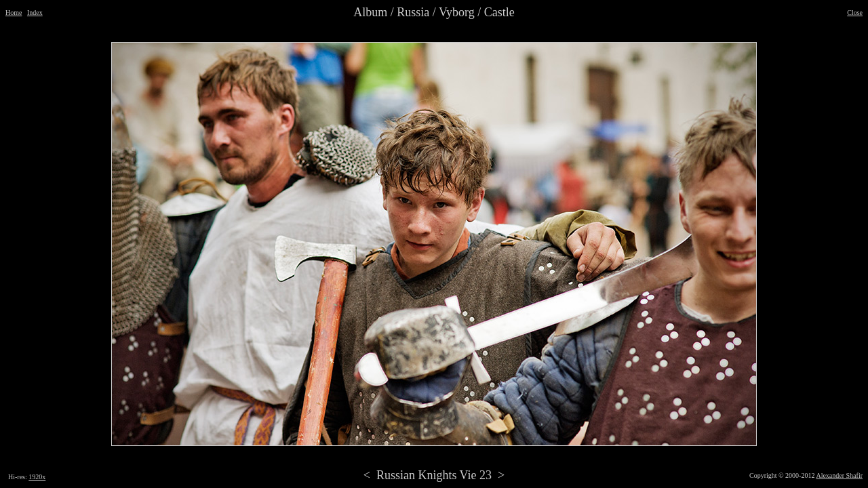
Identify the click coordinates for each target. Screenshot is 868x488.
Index (35, 13)
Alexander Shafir (839, 475)
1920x (37, 477)
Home (14, 13)
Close (855, 13)
